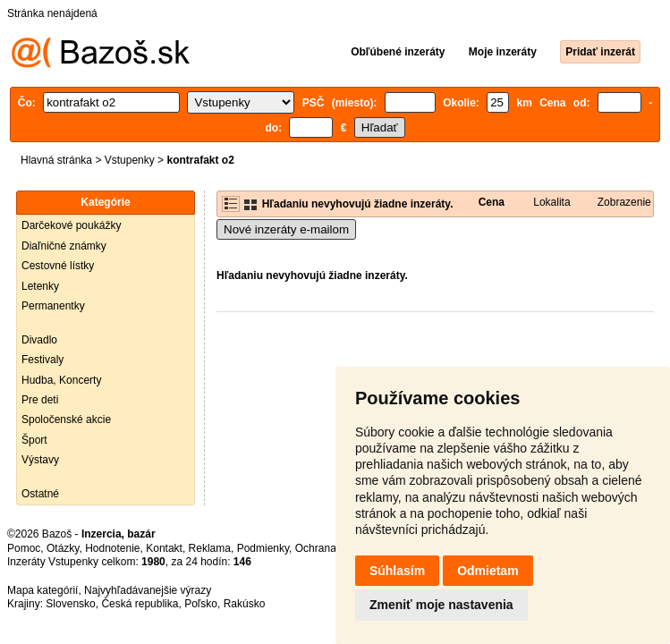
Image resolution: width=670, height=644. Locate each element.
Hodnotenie (112, 548)
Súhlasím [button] (397, 571)
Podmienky (263, 548)
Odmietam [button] (488, 571)
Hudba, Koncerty (61, 380)
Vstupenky (130, 160)
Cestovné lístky (58, 266)
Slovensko (70, 604)
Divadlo (39, 340)
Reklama (210, 548)
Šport (34, 440)
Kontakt (164, 548)
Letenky (40, 286)
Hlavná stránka (56, 160)
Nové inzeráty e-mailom (286, 229)
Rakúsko (245, 604)
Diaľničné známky (64, 246)
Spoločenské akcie (66, 419)
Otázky (63, 548)
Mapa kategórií (42, 590)
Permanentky (53, 306)
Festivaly (42, 360)
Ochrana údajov (333, 548)
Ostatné (40, 494)
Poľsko (201, 604)
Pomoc (24, 548)
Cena (492, 202)
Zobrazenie (624, 202)
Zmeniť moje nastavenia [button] (441, 605)
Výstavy (40, 460)
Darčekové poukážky (71, 225)
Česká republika (140, 604)
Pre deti (40, 400)
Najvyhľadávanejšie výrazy (148, 590)
